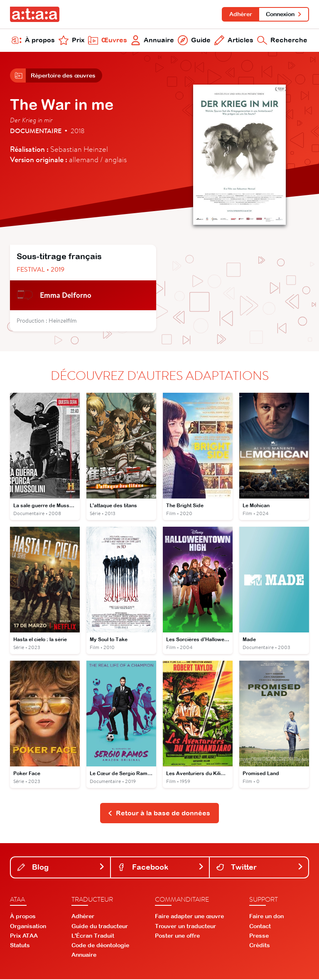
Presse (259, 936)
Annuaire (153, 41)
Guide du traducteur (100, 927)
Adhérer (240, 14)
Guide (194, 41)
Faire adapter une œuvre (189, 917)
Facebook (161, 868)
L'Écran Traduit (93, 936)
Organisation (28, 927)
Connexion (284, 14)
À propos (33, 41)
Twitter (260, 868)
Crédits (260, 946)
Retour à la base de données (159, 814)
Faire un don (266, 917)
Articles (234, 41)
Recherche (282, 41)
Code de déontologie (100, 946)
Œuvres (108, 41)
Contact (260, 927)
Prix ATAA (24, 936)
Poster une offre (177, 936)
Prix (71, 41)
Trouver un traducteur (185, 927)
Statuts (20, 946)
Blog (61, 868)
